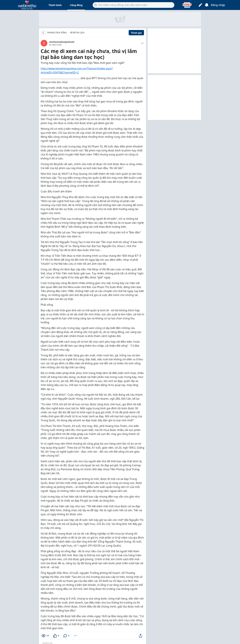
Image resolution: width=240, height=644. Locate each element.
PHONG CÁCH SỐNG (57, 33)
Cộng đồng (76, 5)
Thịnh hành (55, 5)
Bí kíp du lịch (77, 33)
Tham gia (136, 33)
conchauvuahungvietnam (62, 42)
